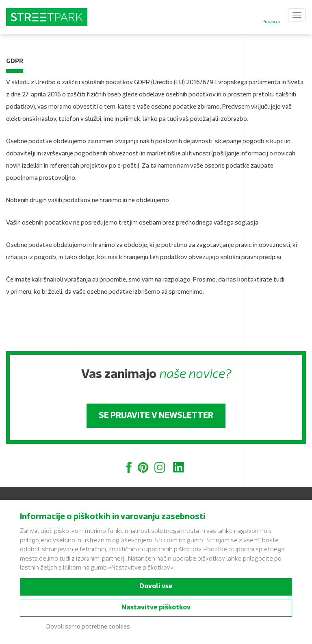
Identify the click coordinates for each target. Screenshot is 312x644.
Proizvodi (271, 22)
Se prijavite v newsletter (156, 416)
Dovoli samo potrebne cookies (88, 627)
